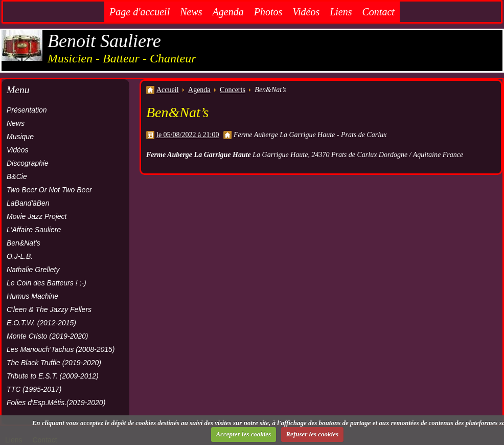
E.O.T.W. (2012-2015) (41, 323)
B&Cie (17, 176)
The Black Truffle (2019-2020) (54, 363)
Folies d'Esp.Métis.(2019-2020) (56, 403)
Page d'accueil (140, 12)
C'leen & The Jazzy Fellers (49, 309)
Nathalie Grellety (33, 270)
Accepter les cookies (244, 434)
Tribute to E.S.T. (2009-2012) (53, 376)
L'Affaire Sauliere (34, 230)
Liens (341, 12)
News (191, 12)
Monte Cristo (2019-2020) (48, 336)
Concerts (233, 90)
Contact (379, 12)
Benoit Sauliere (104, 41)
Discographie (28, 163)
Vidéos (306, 12)
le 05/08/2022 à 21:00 (188, 135)
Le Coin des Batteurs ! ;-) (47, 283)
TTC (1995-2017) (34, 389)
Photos (268, 12)
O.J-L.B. (20, 256)
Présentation (27, 110)
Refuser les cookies (312, 434)
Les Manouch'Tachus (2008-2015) (61, 349)
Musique (20, 137)
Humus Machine (32, 296)
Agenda (228, 12)
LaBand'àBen (28, 203)
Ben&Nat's (24, 243)
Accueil (168, 90)
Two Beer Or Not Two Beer (49, 190)
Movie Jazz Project (37, 216)
